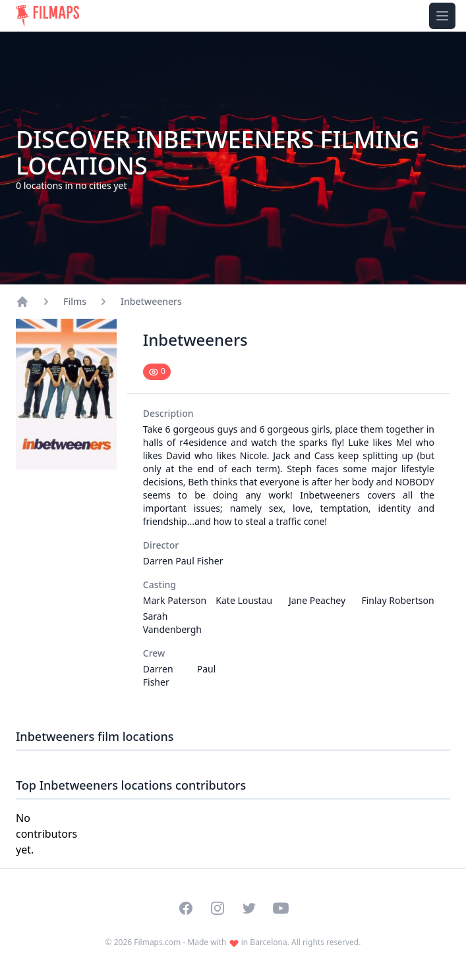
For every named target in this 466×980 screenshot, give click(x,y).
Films (75, 301)
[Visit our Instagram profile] (218, 908)
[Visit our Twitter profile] (249, 908)
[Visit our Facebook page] (186, 908)
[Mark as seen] (157, 372)
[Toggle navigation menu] (442, 16)
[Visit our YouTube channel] (281, 908)
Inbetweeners (151, 301)
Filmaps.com (157, 942)
